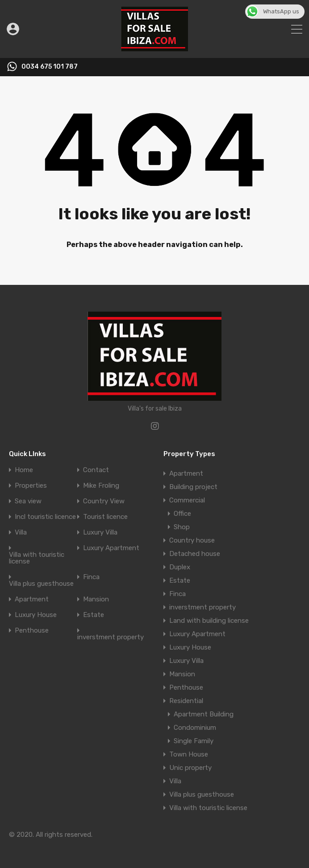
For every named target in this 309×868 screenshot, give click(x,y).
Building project (193, 487)
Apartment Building (204, 714)
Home (24, 470)
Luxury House (36, 615)
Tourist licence (105, 517)
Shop (182, 527)
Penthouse (32, 631)
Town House (189, 754)
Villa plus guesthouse (41, 584)
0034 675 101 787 (50, 67)
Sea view (28, 501)
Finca (91, 577)
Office (182, 514)
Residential (186, 701)
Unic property (190, 768)
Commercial (187, 500)
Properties (31, 486)
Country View (104, 501)
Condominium (195, 728)
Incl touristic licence (45, 517)
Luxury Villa (100, 533)
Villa (21, 533)
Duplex (180, 567)
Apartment (32, 599)
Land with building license (209, 621)
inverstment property (111, 637)
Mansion (96, 599)
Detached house (195, 554)
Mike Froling (101, 486)
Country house (192, 540)
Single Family (194, 741)
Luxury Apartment (111, 548)
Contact (96, 470)
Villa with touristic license (37, 558)
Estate (94, 615)
